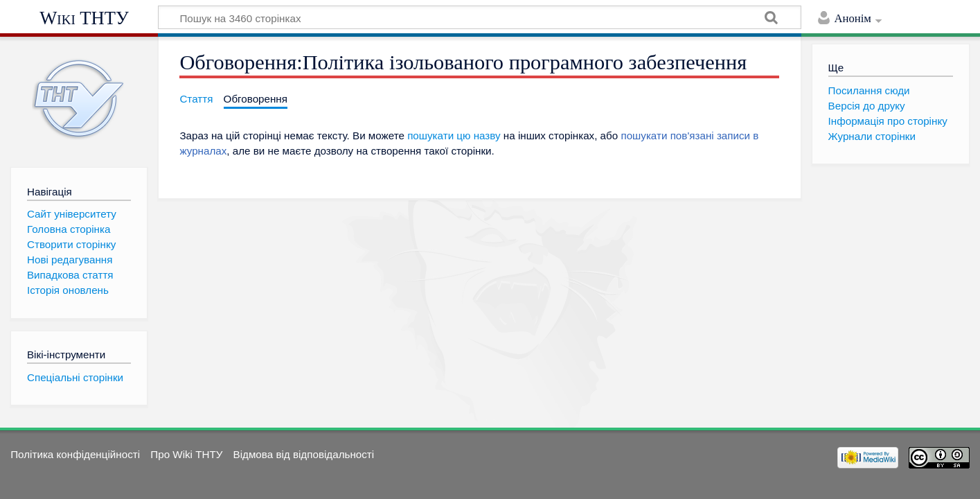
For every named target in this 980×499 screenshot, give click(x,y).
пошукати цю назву (454, 135)
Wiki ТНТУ (84, 18)
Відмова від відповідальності (304, 454)
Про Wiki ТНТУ (186, 454)
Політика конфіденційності (75, 454)
